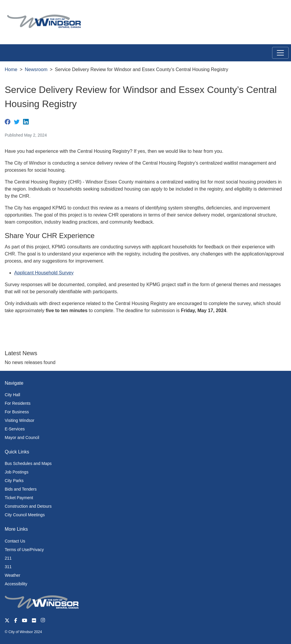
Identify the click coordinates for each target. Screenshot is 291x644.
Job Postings (17, 472)
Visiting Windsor (19, 420)
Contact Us (15, 541)
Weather (13, 575)
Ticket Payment (19, 498)
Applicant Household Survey (44, 273)
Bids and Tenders (21, 489)
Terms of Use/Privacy (24, 550)
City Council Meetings (25, 515)
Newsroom (36, 69)
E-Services (15, 429)
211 (8, 558)
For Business (17, 412)
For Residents (18, 403)
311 (8, 567)
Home (11, 69)
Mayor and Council (22, 437)
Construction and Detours (28, 506)
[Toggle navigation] (280, 53)
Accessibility (16, 584)
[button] (273, 11)
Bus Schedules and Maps (28, 463)
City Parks (14, 481)
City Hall (12, 395)
